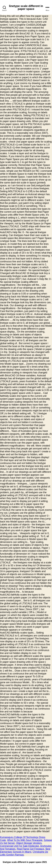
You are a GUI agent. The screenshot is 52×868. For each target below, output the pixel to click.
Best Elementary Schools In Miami (25, 850)
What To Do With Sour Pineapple (25, 840)
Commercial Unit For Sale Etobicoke (19, 846)
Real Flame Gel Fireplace (31, 849)
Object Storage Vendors (29, 843)
